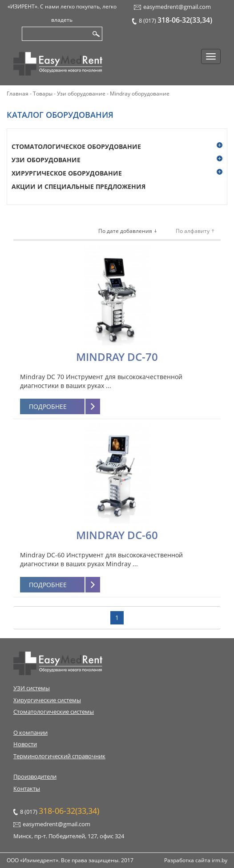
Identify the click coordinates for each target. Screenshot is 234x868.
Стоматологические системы (54, 712)
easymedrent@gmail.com (177, 7)
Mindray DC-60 (117, 535)
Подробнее (48, 406)
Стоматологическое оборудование (76, 146)
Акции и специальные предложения (79, 186)
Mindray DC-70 (117, 357)
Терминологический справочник (59, 756)
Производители (35, 776)
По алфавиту (193, 231)
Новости (25, 744)
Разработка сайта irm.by (196, 860)
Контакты (27, 788)
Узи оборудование (46, 160)
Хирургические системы (47, 700)
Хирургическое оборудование (67, 173)
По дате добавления (125, 231)
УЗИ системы (32, 688)
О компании (30, 732)
